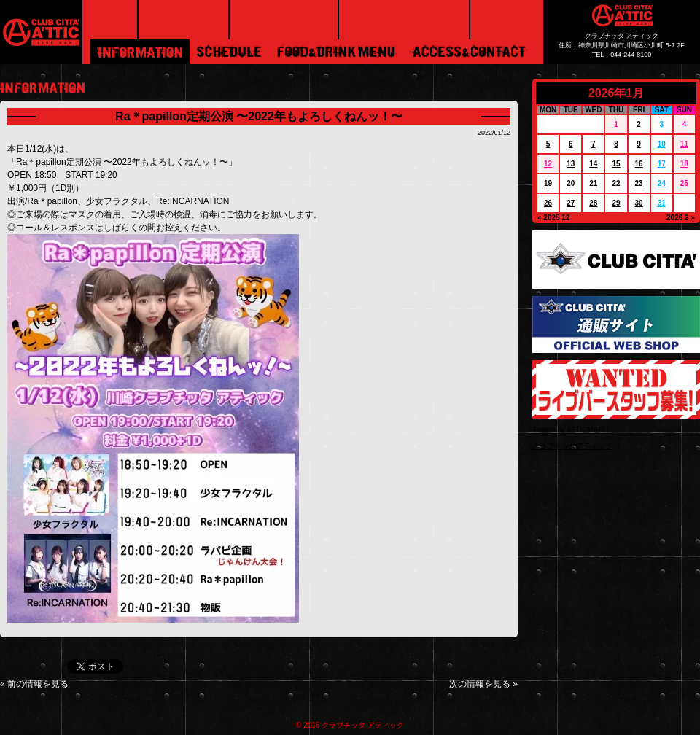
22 (616, 183)
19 (548, 183)
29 (616, 203)
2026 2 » (681, 218)
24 (662, 183)
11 (684, 144)
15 (616, 164)
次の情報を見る (480, 684)
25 (684, 183)
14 (593, 164)
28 (593, 203)
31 (662, 203)
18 (684, 164)
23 (639, 183)
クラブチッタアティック (572, 446)
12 (548, 164)
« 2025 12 (554, 218)
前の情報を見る (38, 684)
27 (571, 203)
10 (662, 144)
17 (662, 164)
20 (571, 183)
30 (639, 203)
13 (571, 164)
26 (548, 203)
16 (639, 164)
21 (593, 183)
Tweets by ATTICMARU (571, 430)
